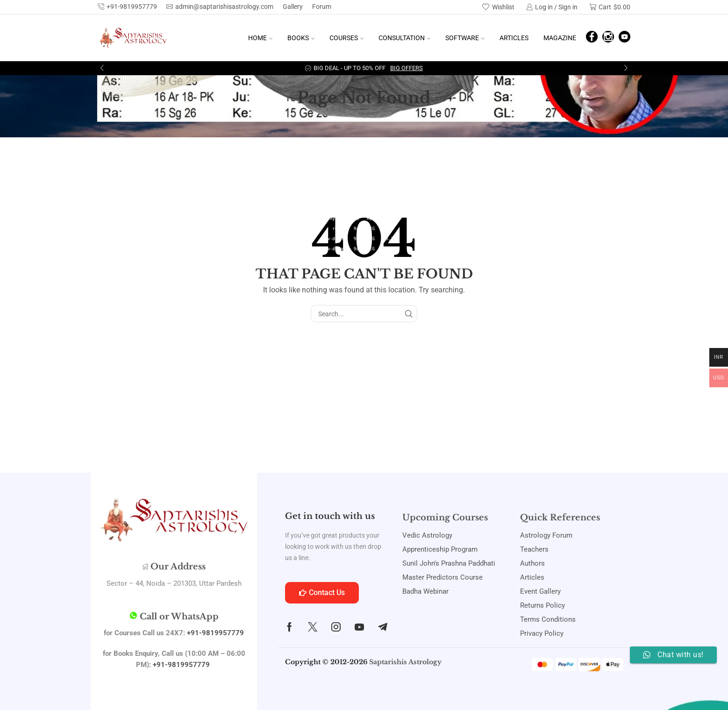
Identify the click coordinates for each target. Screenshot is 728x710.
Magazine (560, 38)
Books (301, 38)
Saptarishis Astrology (405, 662)
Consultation (404, 38)
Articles (514, 38)
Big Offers (407, 68)
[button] (102, 68)
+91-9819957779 (215, 633)
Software (465, 38)
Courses (346, 38)
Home (260, 38)
